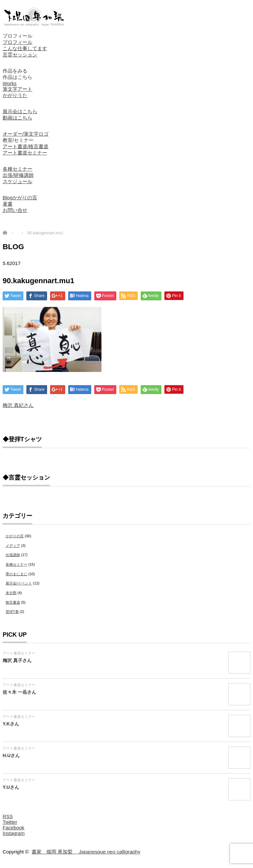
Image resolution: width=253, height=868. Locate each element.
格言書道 (13, 602)
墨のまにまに (16, 574)
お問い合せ (15, 210)
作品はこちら (17, 77)
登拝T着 (12, 612)
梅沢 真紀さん (18, 405)
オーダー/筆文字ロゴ (26, 134)
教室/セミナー (18, 140)
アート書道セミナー (25, 153)
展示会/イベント (19, 583)
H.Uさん (11, 755)
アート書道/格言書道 (26, 146)
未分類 (11, 593)
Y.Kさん (11, 724)
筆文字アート (17, 89)
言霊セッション (20, 55)
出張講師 (13, 555)
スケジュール (17, 181)
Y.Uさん (11, 787)
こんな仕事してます (25, 48)
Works (10, 83)
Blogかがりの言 (20, 198)
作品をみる (15, 71)
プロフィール (17, 36)
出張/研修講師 (18, 175)
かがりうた (15, 95)
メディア (13, 546)
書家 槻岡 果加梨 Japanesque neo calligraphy (86, 852)
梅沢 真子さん (17, 660)
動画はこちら (17, 118)
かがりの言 (15, 536)
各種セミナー (17, 169)
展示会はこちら (20, 111)
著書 (8, 204)
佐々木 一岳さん (19, 692)
